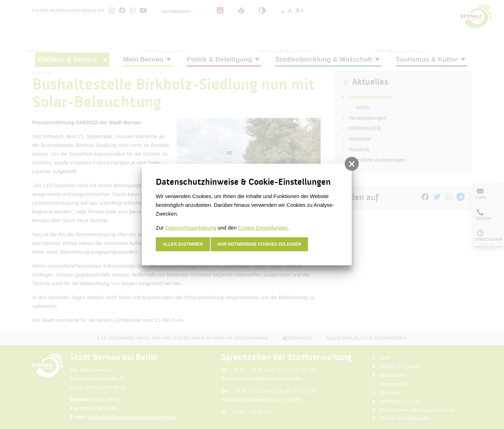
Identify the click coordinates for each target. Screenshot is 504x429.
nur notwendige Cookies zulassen (260, 244)
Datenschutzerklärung (191, 228)
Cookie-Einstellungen (263, 228)
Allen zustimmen (183, 244)
